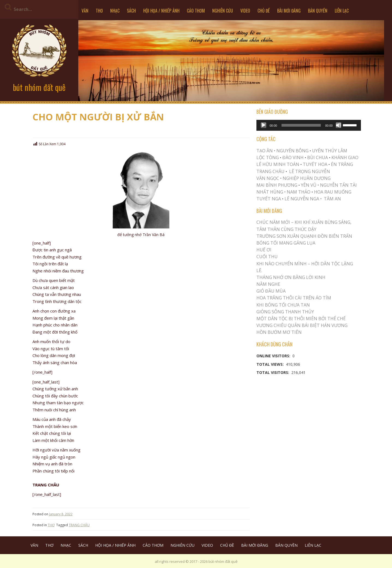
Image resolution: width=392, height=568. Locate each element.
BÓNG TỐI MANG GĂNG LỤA (286, 243)
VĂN (85, 11)
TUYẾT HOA (315, 164)
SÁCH (131, 11)
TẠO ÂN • (266, 151)
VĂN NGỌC (268, 178)
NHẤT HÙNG (270, 192)
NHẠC (115, 11)
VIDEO (245, 11)
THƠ (99, 11)
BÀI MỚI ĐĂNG (289, 11)
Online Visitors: (274, 356)
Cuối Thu (267, 257)
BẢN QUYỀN (318, 11)
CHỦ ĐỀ (264, 11)
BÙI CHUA (318, 157)
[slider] (301, 125)
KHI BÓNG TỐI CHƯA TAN (283, 305)
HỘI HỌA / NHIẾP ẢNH (161, 11)
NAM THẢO (299, 192)
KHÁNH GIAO (345, 157)
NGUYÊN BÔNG (292, 151)
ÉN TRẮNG (342, 164)
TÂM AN (332, 199)
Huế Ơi (264, 250)
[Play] (264, 125)
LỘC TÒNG (268, 157)
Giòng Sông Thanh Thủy (285, 312)
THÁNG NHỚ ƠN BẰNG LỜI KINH (291, 277)
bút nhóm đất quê (39, 87)
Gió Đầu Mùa (271, 291)
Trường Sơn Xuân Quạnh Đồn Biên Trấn (304, 236)
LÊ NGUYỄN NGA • (303, 199)
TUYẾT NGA (269, 199)
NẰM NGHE (268, 284)
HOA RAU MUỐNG (332, 192)
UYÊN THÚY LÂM (329, 151)
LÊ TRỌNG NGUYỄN (310, 171)
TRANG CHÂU (79, 525)
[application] (309, 125)
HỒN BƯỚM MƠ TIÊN (279, 332)
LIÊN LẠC (342, 11)
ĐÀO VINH (293, 157)
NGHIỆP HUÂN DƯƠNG (307, 178)
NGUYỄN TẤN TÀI (338, 185)
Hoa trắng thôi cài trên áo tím (294, 298)
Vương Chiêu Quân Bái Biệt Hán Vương (302, 325)
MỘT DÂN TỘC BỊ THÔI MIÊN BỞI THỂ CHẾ (301, 319)
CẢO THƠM (196, 11)
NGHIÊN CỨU (223, 11)
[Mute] (339, 125)
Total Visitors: (273, 372)
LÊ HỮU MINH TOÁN (278, 164)
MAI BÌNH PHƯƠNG (277, 185)
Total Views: (271, 364)
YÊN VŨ (309, 185)
